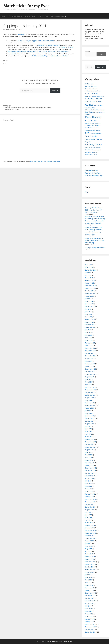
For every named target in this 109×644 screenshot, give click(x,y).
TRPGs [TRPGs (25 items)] (88, 150)
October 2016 (90, 444)
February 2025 (90, 280)
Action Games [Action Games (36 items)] (91, 86)
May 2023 (88, 314)
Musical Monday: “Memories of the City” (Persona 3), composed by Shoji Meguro (28, 108)
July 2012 (88, 575)
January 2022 (90, 345)
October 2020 (90, 372)
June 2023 (89, 312)
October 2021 (90, 353)
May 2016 (88, 455)
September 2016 (91, 447)
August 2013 (89, 541)
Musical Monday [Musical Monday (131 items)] (93, 117)
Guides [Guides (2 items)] (101, 105)
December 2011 (91, 593)
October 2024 (90, 291)
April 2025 (89, 275)
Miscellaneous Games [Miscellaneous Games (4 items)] (99, 112)
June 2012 (89, 577)
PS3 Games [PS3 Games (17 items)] (96, 125)
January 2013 (90, 559)
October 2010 (90, 629)
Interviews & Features (15, 16)
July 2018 (88, 411)
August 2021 (89, 359)
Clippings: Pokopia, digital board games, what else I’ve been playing (95, 240)
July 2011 (88, 606)
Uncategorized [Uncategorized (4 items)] (97, 150)
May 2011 (88, 611)
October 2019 (90, 392)
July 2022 (88, 330)
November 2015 (91, 471)
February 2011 (90, 619)
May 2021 (88, 361)
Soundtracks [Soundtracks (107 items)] (91, 136)
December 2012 (91, 562)
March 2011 (89, 616)
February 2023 (90, 319)
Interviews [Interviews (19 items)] (89, 112)
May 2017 (88, 431)
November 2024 (91, 288)
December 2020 (91, 369)
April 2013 (89, 551)
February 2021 (90, 364)
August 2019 (89, 398)
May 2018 (88, 413)
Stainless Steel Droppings (94, 176)
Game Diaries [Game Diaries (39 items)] (96, 101)
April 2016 (89, 458)
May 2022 (88, 335)
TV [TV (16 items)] (92, 150)
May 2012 (88, 580)
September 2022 (91, 327)
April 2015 (89, 489)
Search (87, 51)
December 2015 (91, 468)
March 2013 (89, 554)
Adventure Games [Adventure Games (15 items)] (91, 89)
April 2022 (89, 338)
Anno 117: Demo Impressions (95, 247)
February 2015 (90, 494)
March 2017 (89, 437)
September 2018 (91, 405)
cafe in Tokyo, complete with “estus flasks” (53, 56)
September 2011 (91, 601)
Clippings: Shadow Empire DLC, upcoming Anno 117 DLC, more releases (94, 210)
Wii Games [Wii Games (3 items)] (95, 152)
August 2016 (89, 450)
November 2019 (91, 390)
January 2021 (90, 366)
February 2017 (90, 439)
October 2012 (90, 567)
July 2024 (88, 299)
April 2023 (89, 317)
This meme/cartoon (14, 54)
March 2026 (89, 267)
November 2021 (91, 351)
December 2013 (91, 530)
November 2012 (91, 564)
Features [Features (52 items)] (98, 99)
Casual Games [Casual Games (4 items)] (101, 96)
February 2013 (90, 557)
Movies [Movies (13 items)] (87, 114)
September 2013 (91, 538)
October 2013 (90, 536)
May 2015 (88, 486)
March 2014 (89, 523)
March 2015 (89, 491)
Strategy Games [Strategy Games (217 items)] (94, 145)
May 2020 (88, 382)
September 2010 (91, 632)
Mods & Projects (43, 16)
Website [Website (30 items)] (88, 152)
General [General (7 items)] (96, 105)
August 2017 (89, 424)
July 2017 (88, 426)
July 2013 (88, 543)
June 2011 (89, 609)
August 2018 (89, 408)
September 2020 (91, 374)
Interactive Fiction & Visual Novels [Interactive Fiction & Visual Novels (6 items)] (95, 110)
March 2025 (89, 278)
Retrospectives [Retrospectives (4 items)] (89, 131)
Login (87, 192)
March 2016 (89, 460)
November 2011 (91, 596)
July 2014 (88, 512)
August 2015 (89, 478)
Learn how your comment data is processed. (45, 161)
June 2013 (89, 546)
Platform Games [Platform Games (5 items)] (89, 123)
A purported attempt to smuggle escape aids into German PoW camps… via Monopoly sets (38, 52)
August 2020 (89, 377)
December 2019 (91, 387)
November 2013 (91, 533)
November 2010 (91, 627)
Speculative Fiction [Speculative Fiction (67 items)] (94, 139)
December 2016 (91, 442)
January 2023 (90, 322)
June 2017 (89, 429)
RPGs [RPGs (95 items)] (88, 133)
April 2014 (89, 520)
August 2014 (89, 510)
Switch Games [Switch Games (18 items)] (90, 147)
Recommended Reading (59, 16)
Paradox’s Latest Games (12, 109)
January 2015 (90, 497)
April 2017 (89, 434)
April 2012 (89, 583)
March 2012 (89, 585)
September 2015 (91, 476)
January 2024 (90, 304)
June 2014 (89, 515)
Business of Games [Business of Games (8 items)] (91, 96)
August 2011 (89, 603)
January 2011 (90, 622)
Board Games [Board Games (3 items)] (88, 94)
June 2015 (89, 484)
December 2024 (91, 286)
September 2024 (91, 293)
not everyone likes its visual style (49, 45)
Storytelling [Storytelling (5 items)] (88, 142)
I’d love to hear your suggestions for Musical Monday (36, 41)
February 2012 (90, 588)
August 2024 (89, 296)
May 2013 (88, 549)
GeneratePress (68, 641)
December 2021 (91, 348)
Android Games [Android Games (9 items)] (90, 91)
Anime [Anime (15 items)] (98, 91)
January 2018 (90, 416)
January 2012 (90, 590)
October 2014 (90, 504)
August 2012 (89, 572)
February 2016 (90, 463)
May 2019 (88, 400)
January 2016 (90, 465)
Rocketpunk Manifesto (93, 173)
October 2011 (90, 598)
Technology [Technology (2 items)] (98, 148)
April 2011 (89, 614)
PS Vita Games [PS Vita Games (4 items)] (98, 128)
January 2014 (90, 528)
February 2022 (90, 343)
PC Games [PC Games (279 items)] (91, 120)
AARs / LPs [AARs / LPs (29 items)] (89, 84)
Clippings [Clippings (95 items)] (90, 99)
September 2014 (91, 507)
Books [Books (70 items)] (95, 93)
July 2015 (88, 481)
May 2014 (88, 517)
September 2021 (91, 356)
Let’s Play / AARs (30, 16)
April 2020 (89, 385)
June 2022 (89, 333)
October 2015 (90, 473)
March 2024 (89, 301)
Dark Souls (35, 56)
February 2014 (90, 525)
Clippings (8, 106)
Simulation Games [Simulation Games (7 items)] (96, 133)
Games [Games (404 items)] (89, 105)
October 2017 (90, 421)
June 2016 (89, 452)
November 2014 (91, 502)
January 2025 (90, 283)
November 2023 (91, 306)
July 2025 (88, 273)
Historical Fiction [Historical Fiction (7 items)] (90, 108)
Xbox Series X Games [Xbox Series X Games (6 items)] (91, 155)
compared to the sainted (64, 47)
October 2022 (90, 325)
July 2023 (88, 309)
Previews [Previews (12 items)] (97, 123)
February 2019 (90, 403)
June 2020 (89, 379)
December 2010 (91, 624)
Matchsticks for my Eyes (26, 6)
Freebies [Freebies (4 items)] (87, 102)
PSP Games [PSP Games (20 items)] (89, 128)
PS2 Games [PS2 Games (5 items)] (88, 126)
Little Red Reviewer (92, 170)
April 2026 (89, 265)
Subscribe (55, 90)
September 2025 (91, 270)
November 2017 (91, 418)
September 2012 (91, 569)
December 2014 (91, 499)
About (4, 16)
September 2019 (91, 395)
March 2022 (89, 340)
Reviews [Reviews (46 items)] (97, 130)
